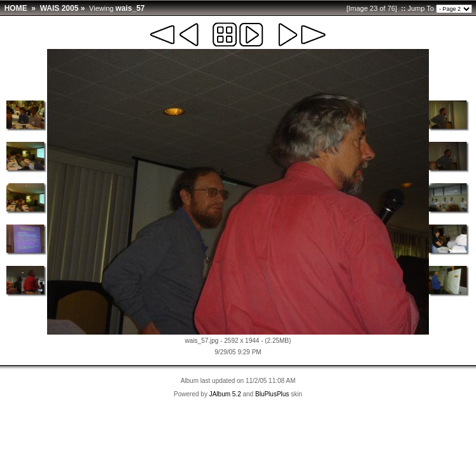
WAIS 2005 (59, 8)
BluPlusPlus (272, 394)
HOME (16, 8)
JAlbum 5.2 (225, 394)
